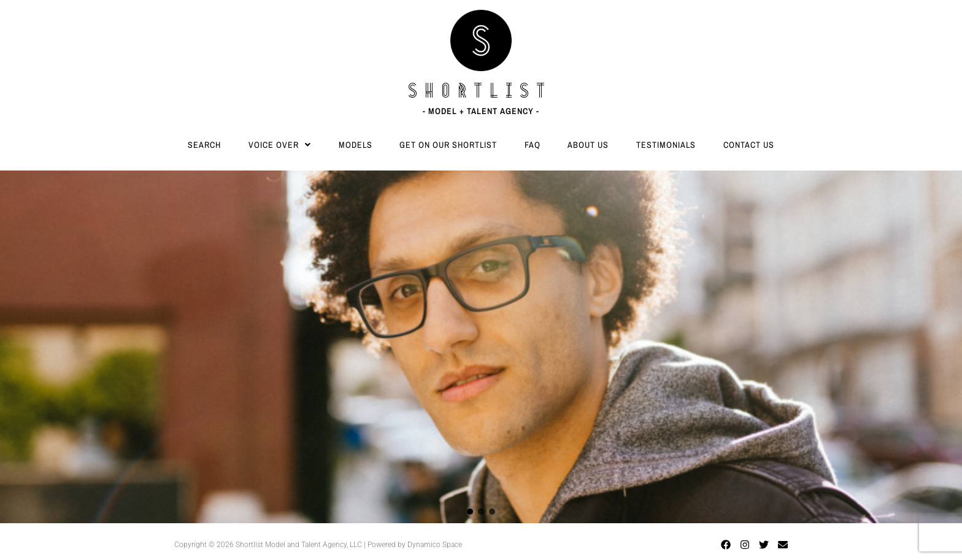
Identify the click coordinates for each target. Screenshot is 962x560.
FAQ (533, 145)
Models (356, 145)
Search (204, 145)
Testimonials (666, 145)
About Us (588, 145)
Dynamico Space (435, 545)
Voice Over (280, 145)
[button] (280, 145)
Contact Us (749, 145)
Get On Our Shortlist (448, 145)
